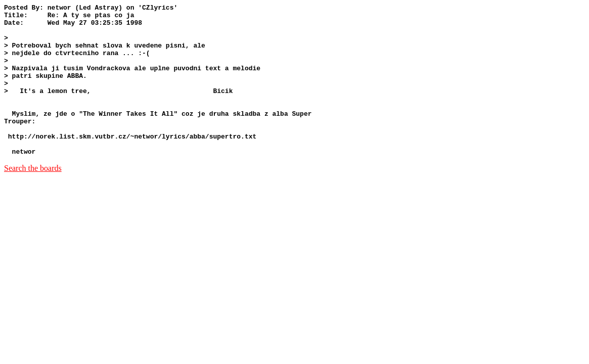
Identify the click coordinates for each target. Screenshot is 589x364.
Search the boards (33, 198)
